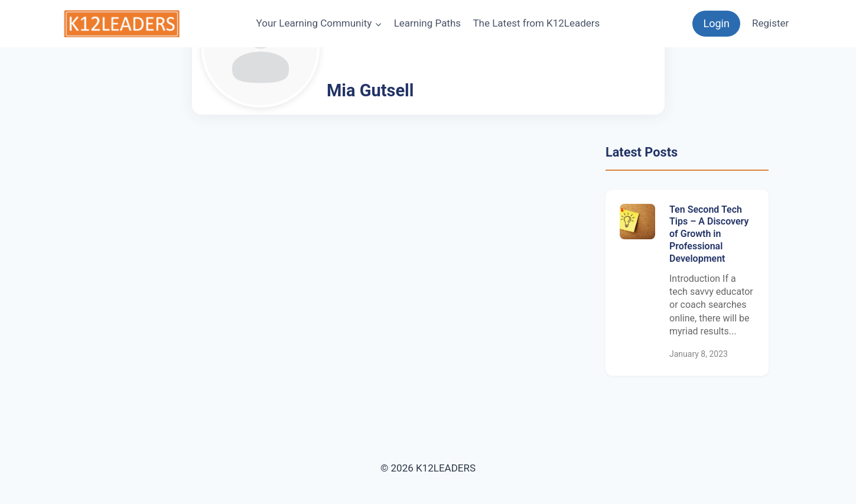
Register (770, 23)
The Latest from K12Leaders (536, 23)
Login (716, 23)
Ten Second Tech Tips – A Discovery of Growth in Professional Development (709, 234)
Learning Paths (427, 23)
